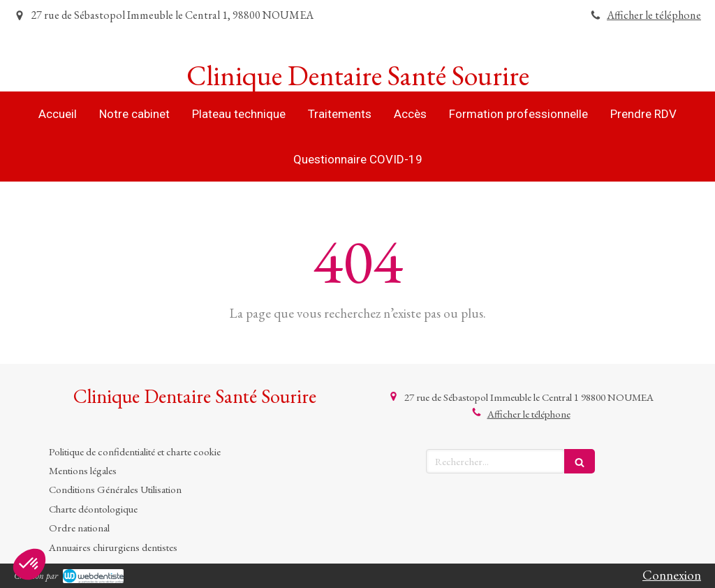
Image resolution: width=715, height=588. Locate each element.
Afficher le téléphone (654, 15)
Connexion (672, 575)
